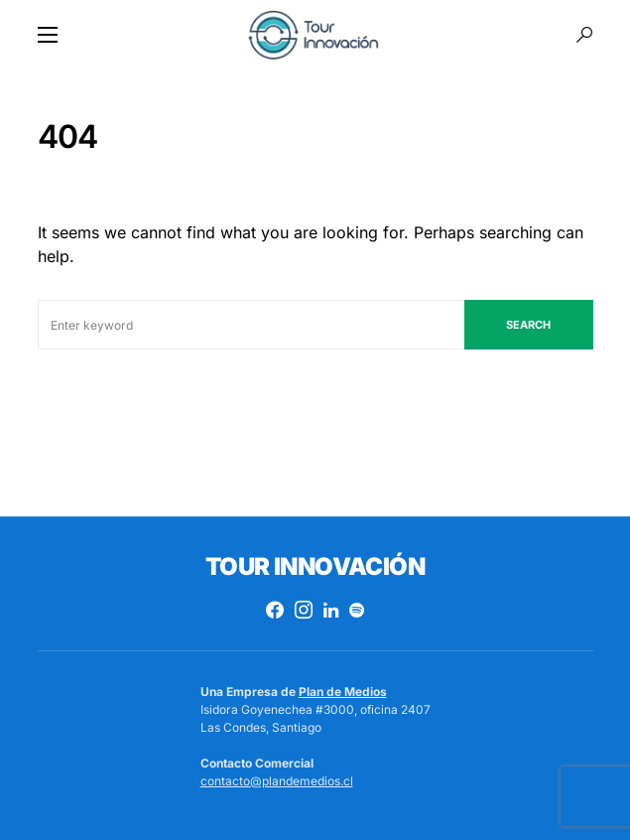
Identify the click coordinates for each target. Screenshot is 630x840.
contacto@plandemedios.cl (277, 781)
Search (528, 325)
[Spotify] (357, 610)
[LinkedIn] (331, 610)
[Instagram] (304, 610)
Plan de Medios (343, 692)
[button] (48, 35)
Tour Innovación (315, 566)
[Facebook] (275, 610)
